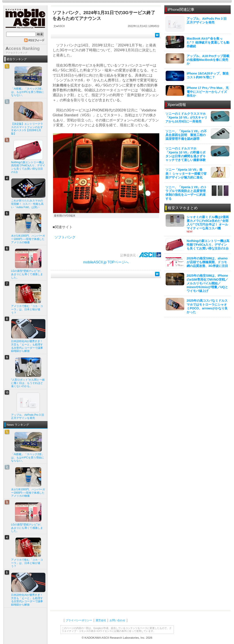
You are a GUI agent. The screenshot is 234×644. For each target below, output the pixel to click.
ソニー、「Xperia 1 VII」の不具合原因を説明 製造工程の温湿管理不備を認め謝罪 (186, 135)
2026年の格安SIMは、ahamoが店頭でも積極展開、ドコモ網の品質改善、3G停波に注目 (207, 262)
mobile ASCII (25, 20)
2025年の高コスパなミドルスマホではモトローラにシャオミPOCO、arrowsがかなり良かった (207, 306)
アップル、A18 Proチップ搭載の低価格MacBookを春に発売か (208, 60)
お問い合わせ (117, 620)
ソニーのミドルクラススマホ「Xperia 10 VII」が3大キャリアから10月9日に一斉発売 (186, 117)
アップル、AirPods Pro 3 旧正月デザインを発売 (207, 20)
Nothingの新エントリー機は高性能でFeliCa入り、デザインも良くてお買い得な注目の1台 (208, 245)
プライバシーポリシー (79, 620)
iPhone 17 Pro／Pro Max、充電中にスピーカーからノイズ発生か (208, 92)
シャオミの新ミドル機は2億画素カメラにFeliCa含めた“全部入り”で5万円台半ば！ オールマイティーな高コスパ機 (208, 223)
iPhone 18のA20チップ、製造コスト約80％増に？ (208, 75)
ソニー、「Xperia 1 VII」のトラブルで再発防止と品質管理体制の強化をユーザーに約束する (186, 193)
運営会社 (101, 620)
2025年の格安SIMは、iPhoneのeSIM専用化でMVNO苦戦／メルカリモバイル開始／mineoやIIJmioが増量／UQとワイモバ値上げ (207, 283)
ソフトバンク (65, 237)
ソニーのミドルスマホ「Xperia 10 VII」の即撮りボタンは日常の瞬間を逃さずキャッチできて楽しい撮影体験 (186, 154)
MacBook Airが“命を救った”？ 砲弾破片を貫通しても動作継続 (208, 42)
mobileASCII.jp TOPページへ (106, 262)
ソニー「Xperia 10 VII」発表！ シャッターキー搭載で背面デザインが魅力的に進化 (186, 173)
